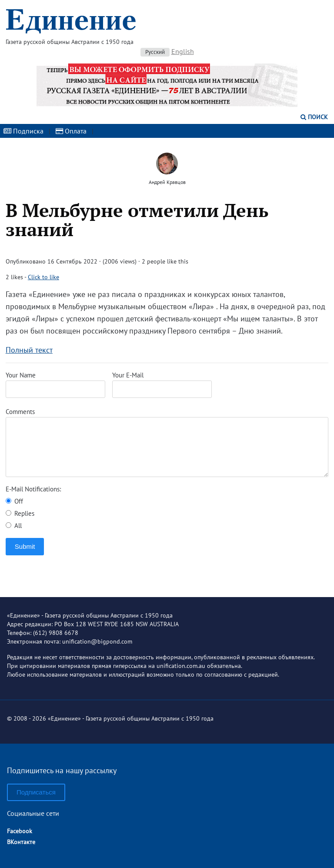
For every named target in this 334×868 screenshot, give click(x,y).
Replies (20, 513)
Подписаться (36, 792)
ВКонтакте (21, 842)
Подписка (23, 131)
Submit (25, 546)
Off (14, 501)
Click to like (43, 277)
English (183, 51)
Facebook (20, 831)
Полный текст (29, 350)
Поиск (314, 117)
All (14, 526)
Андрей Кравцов (167, 182)
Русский (155, 52)
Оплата (71, 131)
